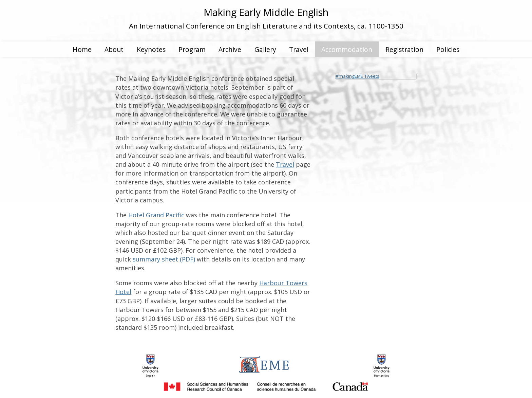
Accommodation (347, 49)
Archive (230, 49)
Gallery (265, 49)
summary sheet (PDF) (164, 259)
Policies (448, 49)
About (114, 49)
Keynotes (151, 49)
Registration (404, 49)
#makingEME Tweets (357, 76)
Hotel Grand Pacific (156, 215)
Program (192, 49)
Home (82, 49)
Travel (299, 49)
